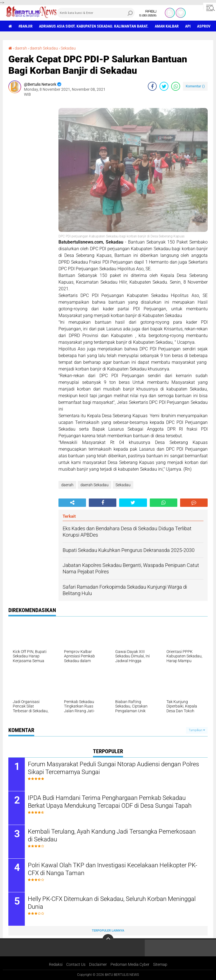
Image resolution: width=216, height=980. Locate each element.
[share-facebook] (152, 86)
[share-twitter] (164, 86)
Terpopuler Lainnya (108, 931)
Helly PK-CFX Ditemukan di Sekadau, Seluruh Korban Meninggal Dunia (112, 903)
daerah (21, 48)
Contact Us (76, 964)
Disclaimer (98, 964)
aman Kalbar (167, 26)
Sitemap (160, 964)
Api (188, 26)
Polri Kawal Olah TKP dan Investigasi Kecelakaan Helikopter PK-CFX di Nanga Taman (112, 869)
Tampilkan (197, 730)
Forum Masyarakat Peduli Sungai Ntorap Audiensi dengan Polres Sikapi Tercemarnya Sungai (113, 768)
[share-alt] (72, 503)
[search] (96, 13)
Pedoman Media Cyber (130, 964)
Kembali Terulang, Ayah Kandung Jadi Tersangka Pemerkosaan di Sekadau (112, 836)
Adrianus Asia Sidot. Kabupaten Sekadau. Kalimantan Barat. (94, 26)
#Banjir (25, 26)
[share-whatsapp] (176, 86)
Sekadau (68, 48)
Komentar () (195, 86)
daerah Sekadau (44, 48)
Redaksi (56, 964)
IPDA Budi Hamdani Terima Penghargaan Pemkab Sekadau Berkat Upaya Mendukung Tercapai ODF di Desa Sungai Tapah (110, 802)
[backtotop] (108, 940)
